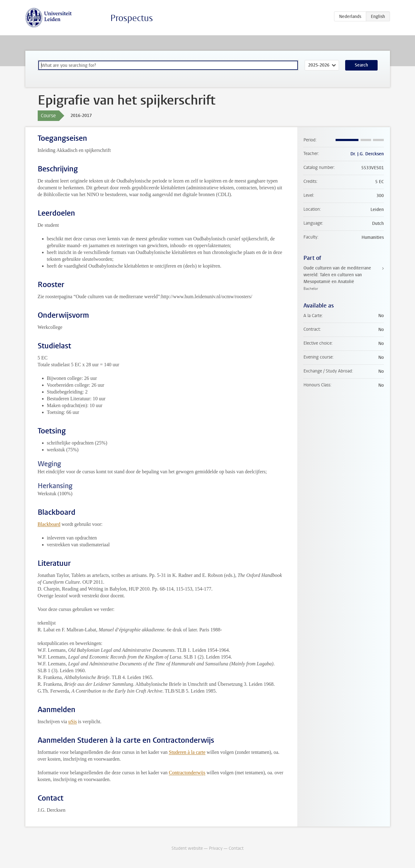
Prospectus (132, 18)
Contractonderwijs (187, 773)
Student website (187, 848)
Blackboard (49, 524)
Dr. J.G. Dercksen (367, 154)
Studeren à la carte (187, 752)
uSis (73, 722)
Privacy (216, 848)
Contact (236, 848)
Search (361, 65)
